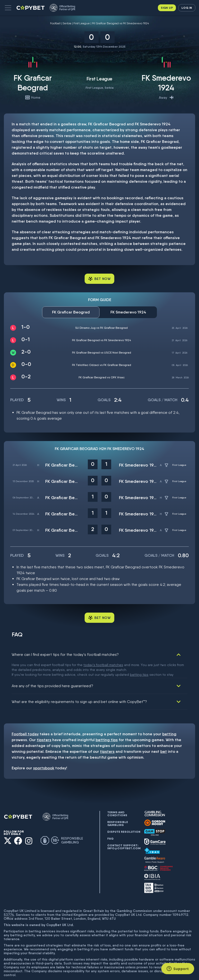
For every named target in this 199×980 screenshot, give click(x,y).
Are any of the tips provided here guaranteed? (52, 670)
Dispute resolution (124, 816)
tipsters (44, 724)
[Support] (178, 969)
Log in (187, 8)
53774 (9, 899)
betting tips (107, 724)
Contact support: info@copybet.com (124, 831)
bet (164, 736)
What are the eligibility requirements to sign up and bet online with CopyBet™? (79, 686)
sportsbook (44, 752)
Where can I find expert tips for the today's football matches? (65, 655)
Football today (25, 718)
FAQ (110, 823)
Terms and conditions (117, 798)
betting (169, 718)
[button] (8, 8)
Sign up (167, 8)
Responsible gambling (118, 808)
